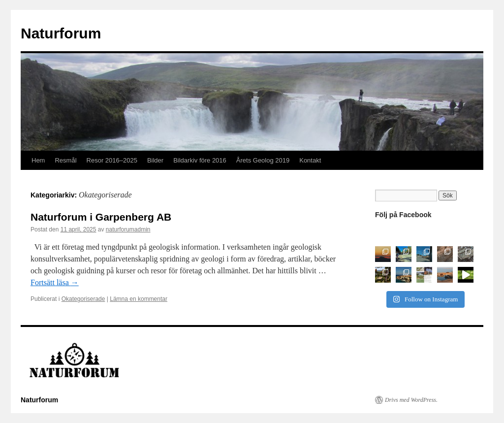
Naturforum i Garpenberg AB (101, 217)
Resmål (65, 160)
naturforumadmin (128, 229)
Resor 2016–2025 (112, 160)
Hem (38, 160)
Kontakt (310, 160)
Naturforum (61, 33)
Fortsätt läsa (55, 282)
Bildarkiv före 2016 (200, 160)
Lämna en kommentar (139, 299)
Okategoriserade (83, 299)
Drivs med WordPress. (411, 400)
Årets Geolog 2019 (263, 160)
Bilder (155, 160)
